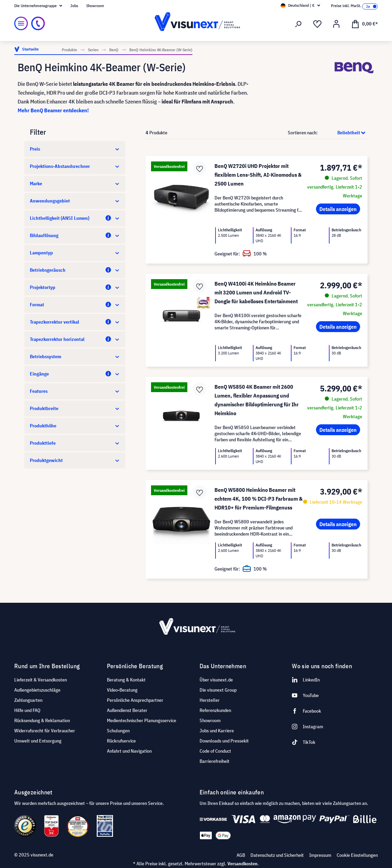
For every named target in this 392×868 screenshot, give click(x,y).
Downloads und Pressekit (224, 741)
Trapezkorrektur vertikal (75, 322)
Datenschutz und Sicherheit (277, 855)
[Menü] (21, 23)
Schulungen (118, 731)
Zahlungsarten (28, 700)
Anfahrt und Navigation (129, 751)
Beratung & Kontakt (126, 680)
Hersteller (210, 700)
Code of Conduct (215, 751)
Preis (75, 149)
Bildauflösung (75, 235)
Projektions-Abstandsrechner (75, 166)
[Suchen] (298, 24)
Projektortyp (75, 287)
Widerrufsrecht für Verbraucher (45, 731)
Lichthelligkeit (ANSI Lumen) (75, 218)
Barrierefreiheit (214, 761)
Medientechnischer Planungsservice (142, 720)
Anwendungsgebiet (75, 201)
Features (75, 391)
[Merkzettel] (317, 24)
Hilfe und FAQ (27, 710)
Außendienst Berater (127, 710)
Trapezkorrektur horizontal (75, 339)
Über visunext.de (216, 680)
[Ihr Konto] (336, 24)
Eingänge (75, 374)
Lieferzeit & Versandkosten (41, 680)
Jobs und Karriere (217, 731)
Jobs (74, 6)
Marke (75, 184)
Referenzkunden (215, 710)
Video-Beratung (122, 690)
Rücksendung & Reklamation (42, 720)
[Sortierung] (343, 133)
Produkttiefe (75, 443)
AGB (241, 855)
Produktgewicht (75, 460)
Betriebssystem (75, 356)
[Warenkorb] (365, 23)
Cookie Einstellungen (357, 855)
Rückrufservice (121, 741)
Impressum (320, 855)
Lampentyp (75, 253)
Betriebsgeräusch (75, 270)
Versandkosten (242, 864)
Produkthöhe (75, 426)
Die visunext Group (218, 690)
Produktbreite (75, 408)
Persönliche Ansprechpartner (135, 700)
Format (75, 305)
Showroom (95, 6)
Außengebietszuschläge (37, 690)
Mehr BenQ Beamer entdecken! (53, 110)
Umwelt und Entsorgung (38, 741)
